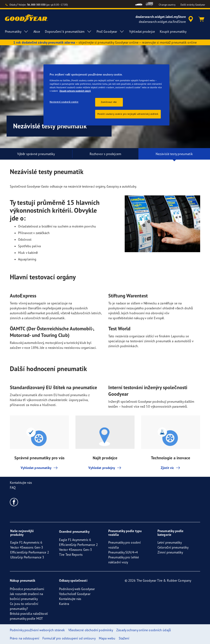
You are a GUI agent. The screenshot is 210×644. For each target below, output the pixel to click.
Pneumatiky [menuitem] (17, 31)
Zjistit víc (171, 468)
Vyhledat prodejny (105, 468)
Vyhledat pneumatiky (39, 468)
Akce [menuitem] (37, 31)
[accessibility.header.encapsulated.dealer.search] (165, 19)
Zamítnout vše (109, 102)
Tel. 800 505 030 (36, 5)
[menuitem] (139, 4)
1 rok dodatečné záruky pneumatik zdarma (44, 42)
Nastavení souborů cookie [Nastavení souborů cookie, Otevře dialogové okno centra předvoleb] (64, 102)
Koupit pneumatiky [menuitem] (173, 31)
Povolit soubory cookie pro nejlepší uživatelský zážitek (128, 114)
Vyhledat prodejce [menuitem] (142, 31)
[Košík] (201, 19)
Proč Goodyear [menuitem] (110, 31)
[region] (106, 95)
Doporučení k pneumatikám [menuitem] (68, 31)
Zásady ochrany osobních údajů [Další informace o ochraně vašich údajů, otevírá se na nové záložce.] (75, 91)
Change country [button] (167, 5)
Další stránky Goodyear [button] (193, 5)
